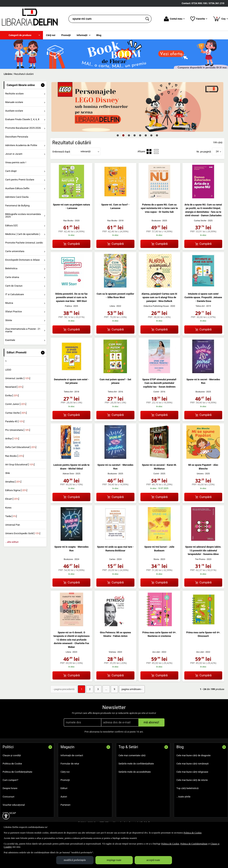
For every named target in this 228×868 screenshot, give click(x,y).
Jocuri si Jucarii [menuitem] (14, 154)
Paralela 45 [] (15, 421)
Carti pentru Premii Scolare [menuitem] (20, 180)
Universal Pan (13, 525)
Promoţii (65, 780)
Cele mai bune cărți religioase (192, 772)
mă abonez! (151, 722)
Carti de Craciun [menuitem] (14, 286)
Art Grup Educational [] (20, 465)
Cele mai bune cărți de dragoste (194, 755)
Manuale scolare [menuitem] (14, 102)
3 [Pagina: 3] (98, 689)
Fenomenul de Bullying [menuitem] (17, 206)
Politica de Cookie (12, 764)
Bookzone (156, 221)
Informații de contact (72, 755)
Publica (68, 306)
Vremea (112, 652)
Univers (200, 474)
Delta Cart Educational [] (21, 447)
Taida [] (11, 516)
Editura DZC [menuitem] (12, 225)
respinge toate (114, 860)
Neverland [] (14, 387)
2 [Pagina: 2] (90, 689)
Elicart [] (12, 499)
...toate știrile (183, 797)
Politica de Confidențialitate (17, 772)
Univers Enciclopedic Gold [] (23, 533)
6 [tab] (146, 135)
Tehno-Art (200, 306)
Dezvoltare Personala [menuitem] (17, 137)
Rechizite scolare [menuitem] (14, 94)
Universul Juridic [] (18, 378)
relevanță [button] (86, 151)
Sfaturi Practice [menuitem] (14, 312)
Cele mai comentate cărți (132, 755)
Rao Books (68, 221)
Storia (156, 559)
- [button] (43, 85)
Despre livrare (10, 788)
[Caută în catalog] (148, 19)
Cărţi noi (65, 772)
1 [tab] (118, 135)
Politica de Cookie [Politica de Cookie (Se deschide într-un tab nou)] (193, 833)
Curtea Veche (200, 221)
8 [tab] (157, 135)
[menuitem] (21, 35)
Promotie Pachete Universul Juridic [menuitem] (24, 243)
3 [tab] (129, 135)
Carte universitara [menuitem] (15, 251)
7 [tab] (151, 135)
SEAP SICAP (9, 813)
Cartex (112, 559)
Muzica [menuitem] (9, 303)
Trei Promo (200, 559)
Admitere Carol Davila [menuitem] (17, 197)
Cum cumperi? (10, 780)
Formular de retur (70, 764)
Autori (64, 797)
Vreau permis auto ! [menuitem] (16, 162)
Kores (8, 508)
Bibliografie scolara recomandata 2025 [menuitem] (23, 215)
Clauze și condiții (12, 755)
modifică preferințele (75, 860)
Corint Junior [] (16, 404)
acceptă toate (153, 860)
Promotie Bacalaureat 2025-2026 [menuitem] (23, 128)
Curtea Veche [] (16, 413)
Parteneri (65, 805)
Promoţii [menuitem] (66, 35)
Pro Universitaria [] (18, 430)
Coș (220, 19)
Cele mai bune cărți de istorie (192, 780)
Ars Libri (156, 652)
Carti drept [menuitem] (11, 171)
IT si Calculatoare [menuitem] (15, 294)
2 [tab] (123, 135)
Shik (8, 473)
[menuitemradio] (149, 152)
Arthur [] (12, 439)
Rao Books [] (15, 456)
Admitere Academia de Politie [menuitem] (21, 145)
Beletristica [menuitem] (11, 268)
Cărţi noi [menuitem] (51, 35)
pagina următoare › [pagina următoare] (132, 689)
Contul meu (174, 19)
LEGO (8, 370)
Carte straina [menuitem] (12, 277)
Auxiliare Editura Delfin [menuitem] (17, 188)
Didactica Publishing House (156, 306)
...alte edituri (12, 542)
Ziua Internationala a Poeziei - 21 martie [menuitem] (23, 330)
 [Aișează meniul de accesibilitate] (6, 816)
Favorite (199, 19)
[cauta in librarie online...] (106, 19)
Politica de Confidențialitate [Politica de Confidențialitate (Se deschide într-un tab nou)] (194, 844)
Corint (156, 392)
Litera (112, 306)
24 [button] (217, 151)
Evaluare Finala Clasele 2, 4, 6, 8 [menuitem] (22, 119)
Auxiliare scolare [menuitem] (14, 111)
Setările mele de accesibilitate (135, 772)
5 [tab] (140, 135)
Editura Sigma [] (16, 490)
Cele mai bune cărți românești (193, 764)
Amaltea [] (13, 482)
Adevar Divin (68, 474)
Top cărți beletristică (187, 788)
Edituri (64, 788)
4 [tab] (135, 135)
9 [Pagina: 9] (114, 689)
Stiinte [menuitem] (9, 320)
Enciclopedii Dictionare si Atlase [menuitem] (23, 260)
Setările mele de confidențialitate (136, 764)
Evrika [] (12, 395)
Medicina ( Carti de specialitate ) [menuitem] (23, 234)
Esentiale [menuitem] (10, 340)
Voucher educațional (14, 805)
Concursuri (8, 797)
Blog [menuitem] (99, 35)
